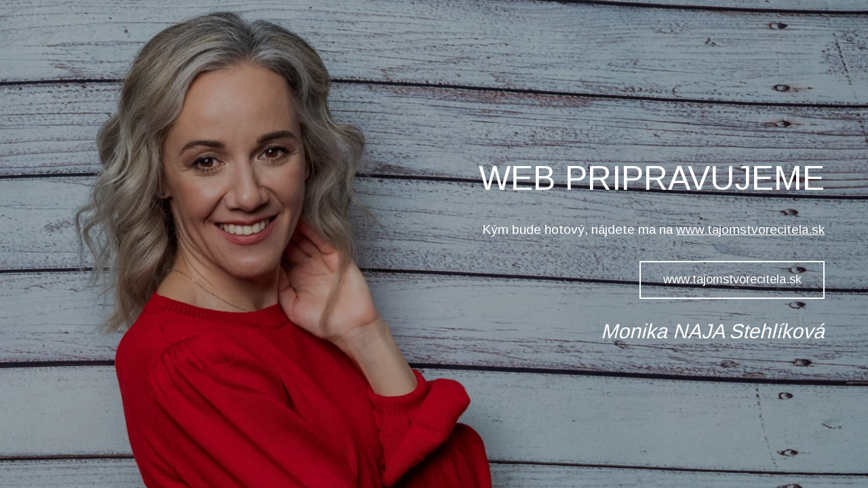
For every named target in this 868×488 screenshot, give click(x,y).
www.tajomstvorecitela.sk (750, 229)
